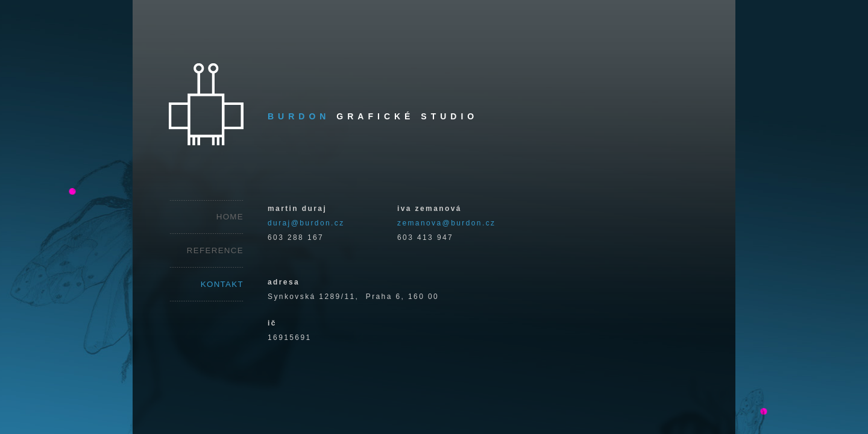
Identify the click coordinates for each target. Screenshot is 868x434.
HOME (230, 217)
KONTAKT (222, 284)
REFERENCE (215, 250)
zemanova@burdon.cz (446, 223)
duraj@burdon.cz (306, 223)
